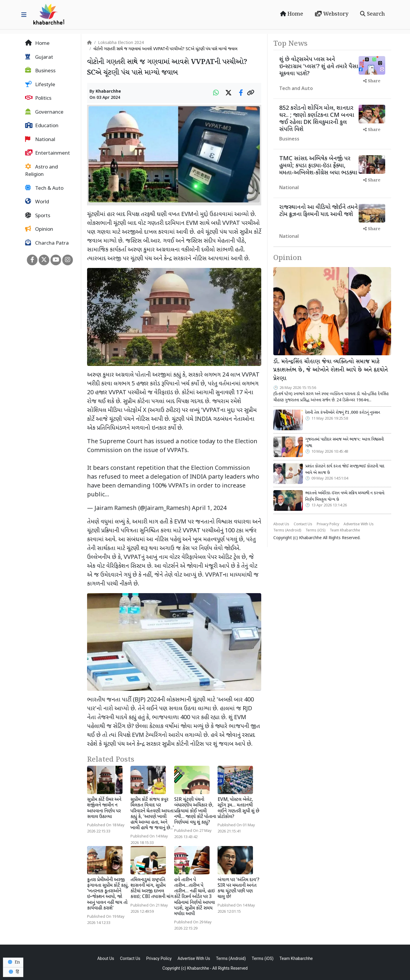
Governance (44, 112)
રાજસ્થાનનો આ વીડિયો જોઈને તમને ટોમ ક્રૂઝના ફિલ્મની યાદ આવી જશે (318, 211)
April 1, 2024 (209, 508)
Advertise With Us (359, 524)
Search (373, 14)
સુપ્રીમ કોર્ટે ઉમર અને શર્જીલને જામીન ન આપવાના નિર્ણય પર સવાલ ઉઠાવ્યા (104, 808)
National (40, 140)
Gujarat (39, 57)
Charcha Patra (47, 243)
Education (42, 126)
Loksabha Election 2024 (121, 43)
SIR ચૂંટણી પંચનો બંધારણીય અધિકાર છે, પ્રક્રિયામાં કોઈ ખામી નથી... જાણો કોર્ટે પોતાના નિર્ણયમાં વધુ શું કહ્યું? (195, 811)
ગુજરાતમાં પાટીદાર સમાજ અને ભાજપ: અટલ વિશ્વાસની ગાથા (344, 443)
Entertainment (48, 153)
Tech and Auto (296, 89)
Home (292, 14)
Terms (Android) (287, 531)
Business (40, 71)
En (13, 962)
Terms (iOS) (315, 531)
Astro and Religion (41, 171)
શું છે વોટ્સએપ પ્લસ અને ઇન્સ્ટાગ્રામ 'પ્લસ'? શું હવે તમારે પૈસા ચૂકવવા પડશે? (319, 67)
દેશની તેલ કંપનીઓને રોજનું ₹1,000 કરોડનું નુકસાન (343, 413)
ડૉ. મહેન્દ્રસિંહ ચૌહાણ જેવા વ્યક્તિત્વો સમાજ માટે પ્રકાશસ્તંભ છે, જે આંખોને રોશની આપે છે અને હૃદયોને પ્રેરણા (331, 370)
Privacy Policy (328, 524)
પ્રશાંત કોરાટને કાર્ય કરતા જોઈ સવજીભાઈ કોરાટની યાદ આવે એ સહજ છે (345, 469)
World (37, 202)
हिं (13, 972)
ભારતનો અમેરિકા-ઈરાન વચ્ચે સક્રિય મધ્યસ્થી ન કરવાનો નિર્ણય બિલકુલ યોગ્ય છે (345, 496)
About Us (281, 524)
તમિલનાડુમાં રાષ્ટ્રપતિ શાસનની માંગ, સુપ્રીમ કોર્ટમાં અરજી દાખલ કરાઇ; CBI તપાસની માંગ (152, 889)
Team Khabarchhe (345, 531)
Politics (38, 98)
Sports (38, 216)
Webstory (332, 14)
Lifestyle (40, 85)
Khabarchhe (108, 92)
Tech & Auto (44, 188)
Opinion (39, 229)
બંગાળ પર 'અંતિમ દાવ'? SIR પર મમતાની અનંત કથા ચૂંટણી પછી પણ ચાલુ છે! (239, 889)
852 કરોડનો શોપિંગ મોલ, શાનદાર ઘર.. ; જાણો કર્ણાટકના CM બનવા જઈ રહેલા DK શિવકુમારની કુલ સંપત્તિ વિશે (317, 119)
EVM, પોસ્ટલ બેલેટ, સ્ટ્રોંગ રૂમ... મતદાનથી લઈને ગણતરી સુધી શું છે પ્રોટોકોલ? (239, 808)
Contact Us (303, 524)
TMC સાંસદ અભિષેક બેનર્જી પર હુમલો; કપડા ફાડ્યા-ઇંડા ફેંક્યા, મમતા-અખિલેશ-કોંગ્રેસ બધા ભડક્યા (318, 166)
